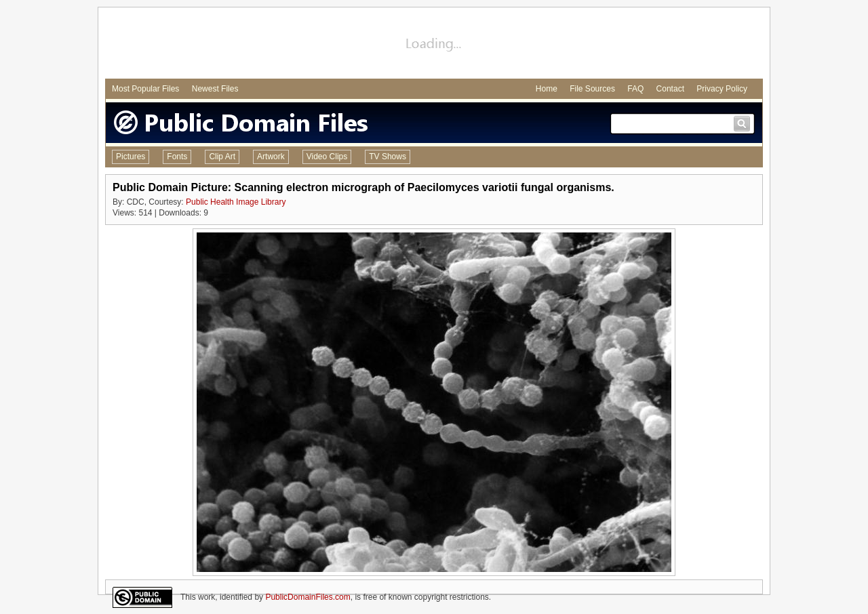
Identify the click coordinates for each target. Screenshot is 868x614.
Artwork (271, 157)
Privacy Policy (722, 89)
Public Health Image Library (236, 202)
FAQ (635, 89)
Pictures (131, 157)
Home (547, 89)
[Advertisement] (434, 45)
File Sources (592, 89)
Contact (670, 89)
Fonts (177, 157)
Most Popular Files (145, 89)
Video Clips (327, 157)
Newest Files (215, 89)
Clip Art (222, 157)
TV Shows (388, 157)
